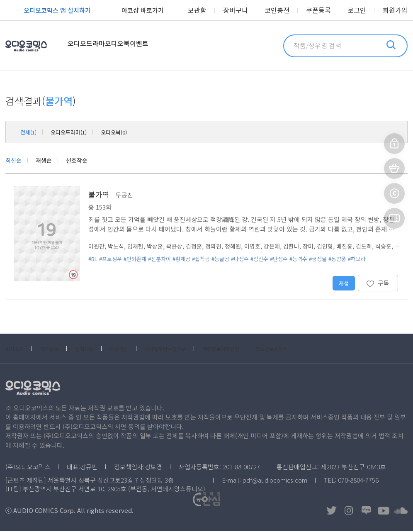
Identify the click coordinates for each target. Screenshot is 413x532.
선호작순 (83, 160)
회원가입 (397, 10)
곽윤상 (180, 247)
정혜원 (242, 247)
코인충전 (288, 10)
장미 (322, 247)
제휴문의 (57, 350)
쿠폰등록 (326, 10)
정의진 (221, 247)
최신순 (15, 160)
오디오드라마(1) (77, 132)
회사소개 (17, 350)
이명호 (263, 247)
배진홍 (361, 247)
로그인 (361, 10)
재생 (343, 284)
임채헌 (138, 247)
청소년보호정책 (317, 350)
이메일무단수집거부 (191, 350)
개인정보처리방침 (257, 350)
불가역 (99, 195)
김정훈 (201, 247)
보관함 (214, 10)
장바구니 (250, 10)
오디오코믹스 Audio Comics (37, 46)
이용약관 (136, 350)
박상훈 (159, 247)
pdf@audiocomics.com (275, 481)
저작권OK (299, 511)
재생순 (47, 160)
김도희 (381, 247)
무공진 (124, 196)
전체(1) (30, 132)
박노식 (118, 247)
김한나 (304, 247)
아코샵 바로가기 (134, 11)
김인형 (340, 247)
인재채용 (97, 350)
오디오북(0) (130, 132)
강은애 (284, 247)
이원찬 (97, 247)
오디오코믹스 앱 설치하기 (48, 11)
